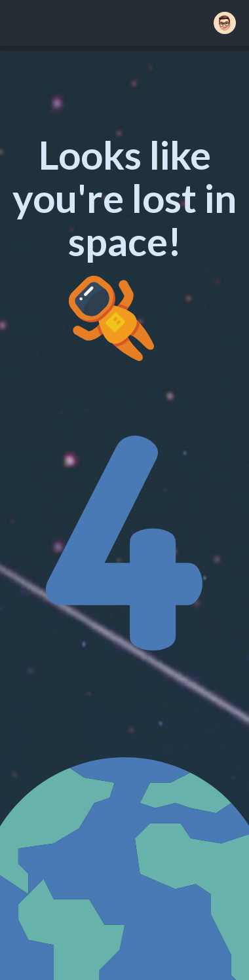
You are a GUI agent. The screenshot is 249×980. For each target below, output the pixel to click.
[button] (225, 23)
